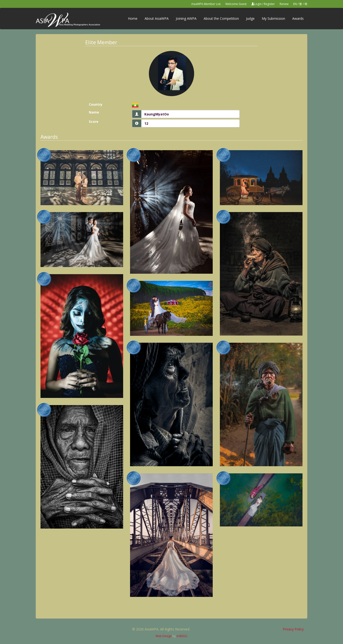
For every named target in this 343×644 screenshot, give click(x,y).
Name (94, 112)
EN (295, 4)
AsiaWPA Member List (206, 4)
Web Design (164, 636)
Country (96, 104)
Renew (284, 4)
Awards (298, 18)
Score (94, 121)
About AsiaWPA (157, 18)
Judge (250, 18)
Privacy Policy (293, 629)
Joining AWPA (186, 18)
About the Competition (221, 18)
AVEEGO (182, 636)
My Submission (273, 18)
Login (258, 4)
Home (133, 18)
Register (269, 4)
